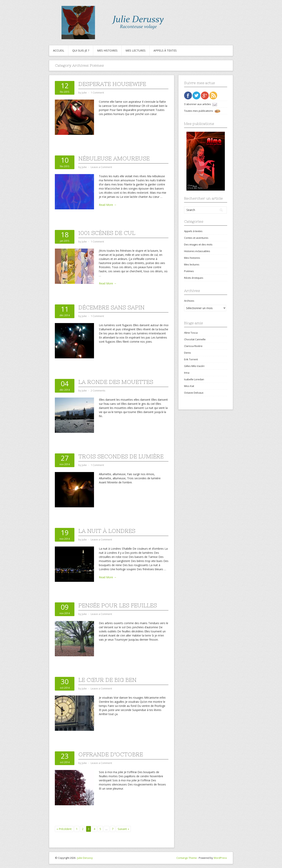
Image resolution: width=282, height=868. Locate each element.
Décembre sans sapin (111, 307)
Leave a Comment (101, 167)
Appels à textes (165, 50)
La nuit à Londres (107, 531)
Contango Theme (187, 858)
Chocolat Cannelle (195, 339)
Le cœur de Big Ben (107, 680)
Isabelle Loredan (194, 379)
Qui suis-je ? (81, 50)
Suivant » (123, 829)
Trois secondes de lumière (121, 456)
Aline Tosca (191, 333)
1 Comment (97, 93)
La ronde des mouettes (116, 382)
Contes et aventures (196, 238)
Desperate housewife (112, 84)
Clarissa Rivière (193, 346)
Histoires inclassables (197, 251)
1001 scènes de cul (107, 233)
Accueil (59, 50)
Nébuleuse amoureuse (114, 158)
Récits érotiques (194, 278)
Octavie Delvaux (194, 393)
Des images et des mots (198, 244)
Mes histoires (107, 50)
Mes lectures (136, 50)
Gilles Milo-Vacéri (194, 366)
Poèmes (189, 271)
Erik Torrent (191, 359)
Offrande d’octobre (111, 754)
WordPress (220, 858)
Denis (188, 353)
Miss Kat (189, 386)
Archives (189, 301)
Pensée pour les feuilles (118, 605)
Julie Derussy (85, 858)
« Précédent (64, 829)
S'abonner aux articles (201, 104)
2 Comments (98, 390)
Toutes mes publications (202, 111)
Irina (187, 373)
